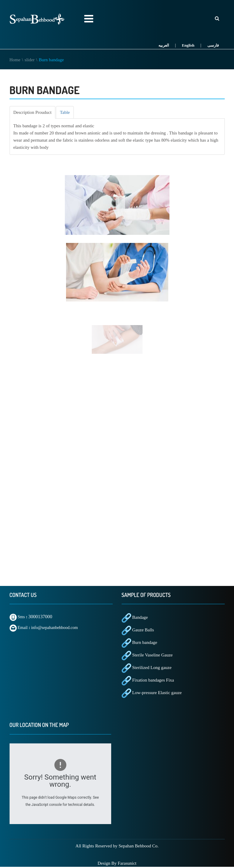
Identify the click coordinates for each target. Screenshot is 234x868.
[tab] (33, 112)
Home (15, 60)
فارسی (213, 45)
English (188, 45)
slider (29, 60)
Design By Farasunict (117, 863)
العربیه (164, 45)
